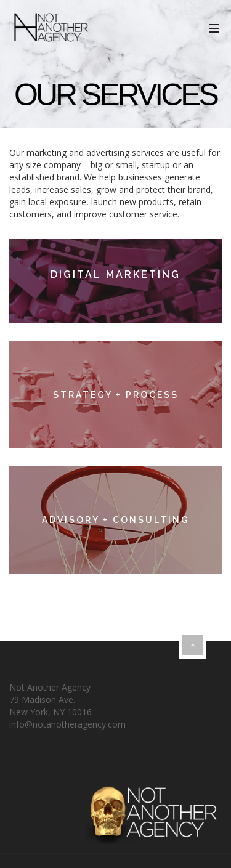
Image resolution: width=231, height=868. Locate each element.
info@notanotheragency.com (67, 724)
